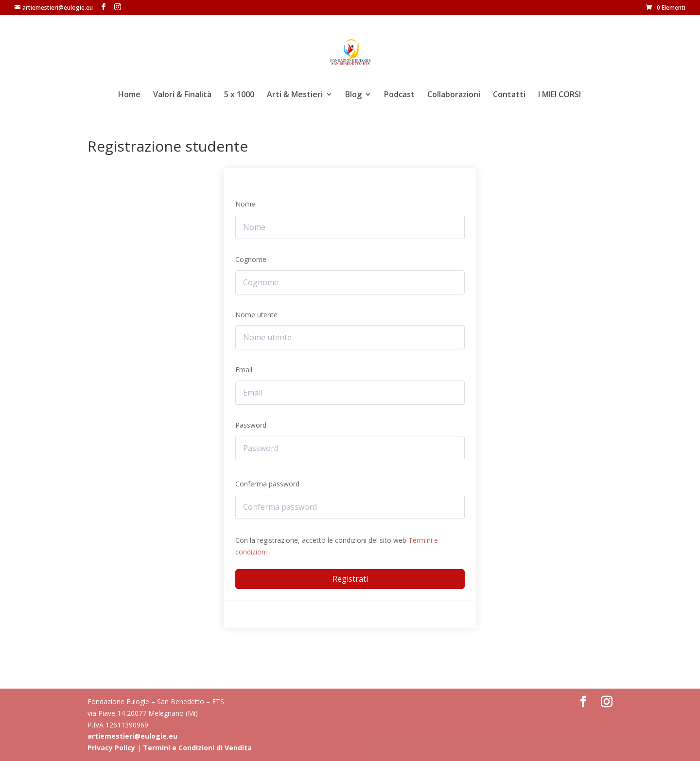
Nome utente (256, 315)
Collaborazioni (454, 95)
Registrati (350, 579)
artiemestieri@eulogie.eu (132, 736)
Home (129, 95)
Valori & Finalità (182, 95)
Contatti (509, 95)
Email (244, 370)
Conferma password (267, 484)
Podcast (399, 95)
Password (251, 425)
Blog (353, 95)
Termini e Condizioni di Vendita (197, 748)
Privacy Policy (111, 748)
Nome (245, 204)
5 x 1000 (239, 95)
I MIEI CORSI (560, 95)
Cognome (251, 259)
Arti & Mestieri (295, 95)
